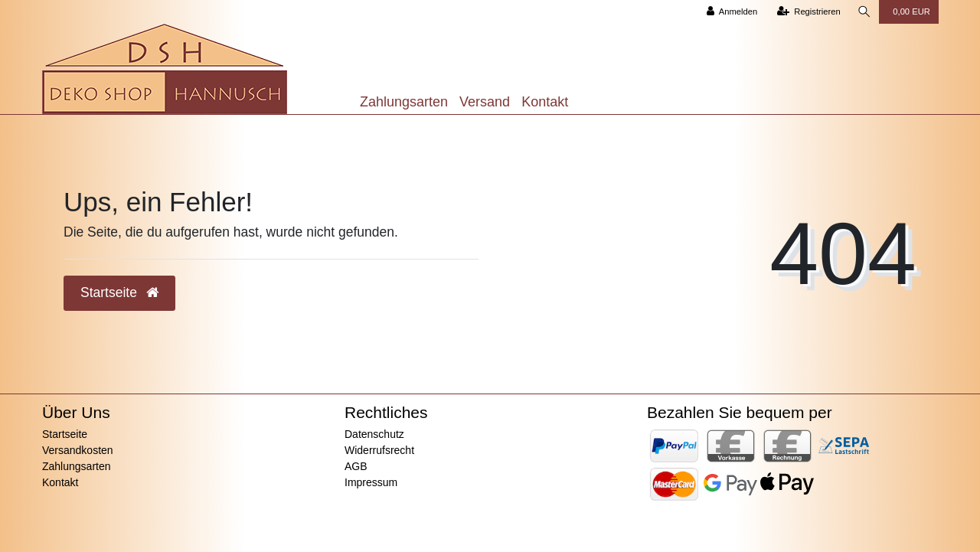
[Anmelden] (732, 12)
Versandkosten (78, 450)
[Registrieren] (808, 12)
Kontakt (545, 102)
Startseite (65, 434)
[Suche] (864, 12)
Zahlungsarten (404, 102)
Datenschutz (374, 434)
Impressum (371, 482)
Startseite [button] (119, 292)
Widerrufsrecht (379, 450)
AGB (356, 466)
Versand (485, 102)
